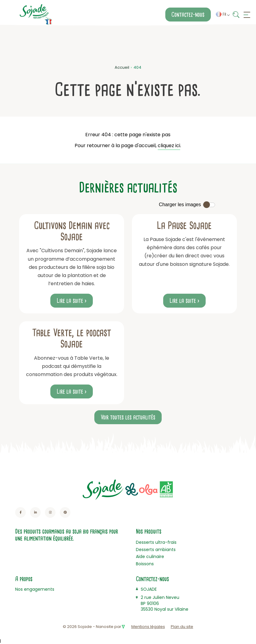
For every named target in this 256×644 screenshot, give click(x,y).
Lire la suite (70, 301)
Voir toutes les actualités (128, 417)
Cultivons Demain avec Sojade (72, 231)
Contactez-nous (188, 15)
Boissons (145, 564)
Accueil (122, 67)
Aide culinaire (150, 556)
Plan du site (182, 627)
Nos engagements (35, 589)
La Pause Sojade (184, 226)
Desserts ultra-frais (156, 542)
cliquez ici (169, 145)
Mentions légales (148, 627)
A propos (24, 579)
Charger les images (180, 205)
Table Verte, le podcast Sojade (72, 338)
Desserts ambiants (156, 550)
